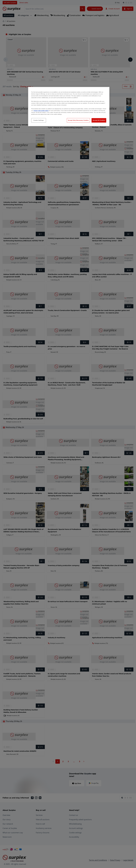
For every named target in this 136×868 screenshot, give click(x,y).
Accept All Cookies (99, 120)
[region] (69, 107)
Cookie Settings (39, 120)
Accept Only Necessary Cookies (78, 120)
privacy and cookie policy (41, 111)
